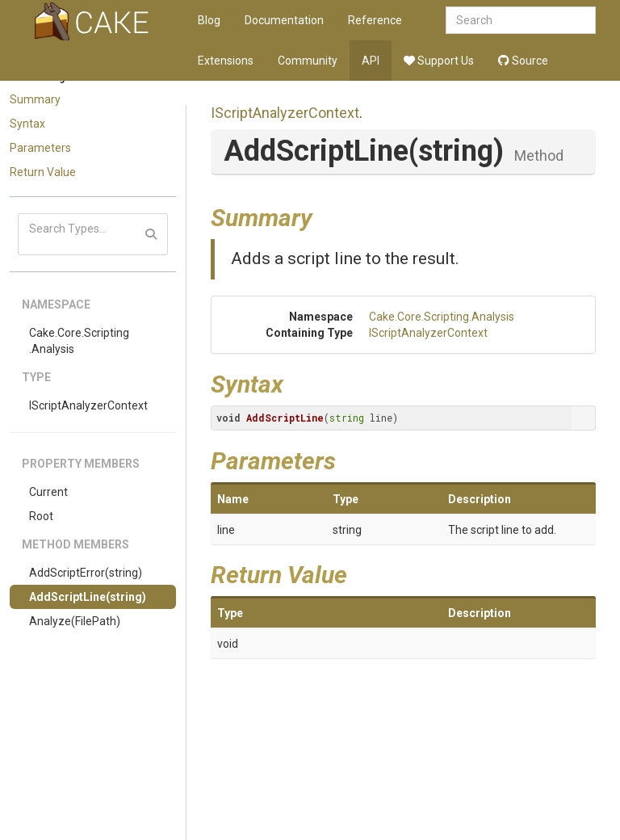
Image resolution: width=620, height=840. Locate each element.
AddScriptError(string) (86, 573)
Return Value (43, 172)
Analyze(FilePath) (75, 621)
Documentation (284, 20)
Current (48, 492)
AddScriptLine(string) (88, 597)
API (371, 61)
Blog (209, 20)
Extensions (226, 61)
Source (523, 61)
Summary (35, 99)
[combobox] (521, 20)
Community (308, 61)
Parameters (40, 148)
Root (41, 516)
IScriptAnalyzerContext (88, 405)
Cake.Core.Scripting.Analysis (79, 341)
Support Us (439, 61)
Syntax (27, 124)
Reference (375, 20)
